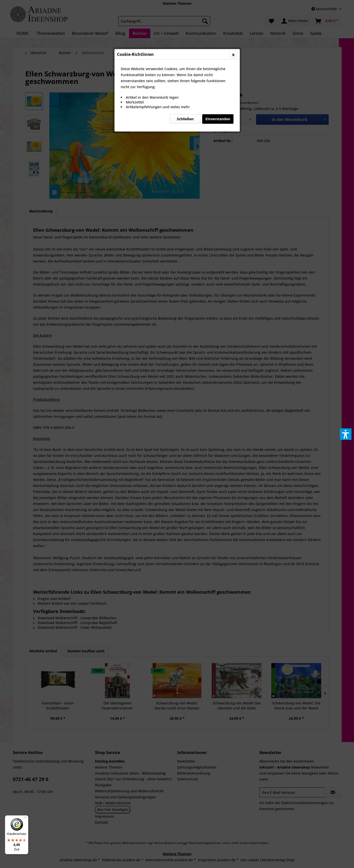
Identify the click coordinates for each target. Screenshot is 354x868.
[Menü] (25, 818)
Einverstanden (218, 119)
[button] (346, 434)
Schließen (185, 119)
